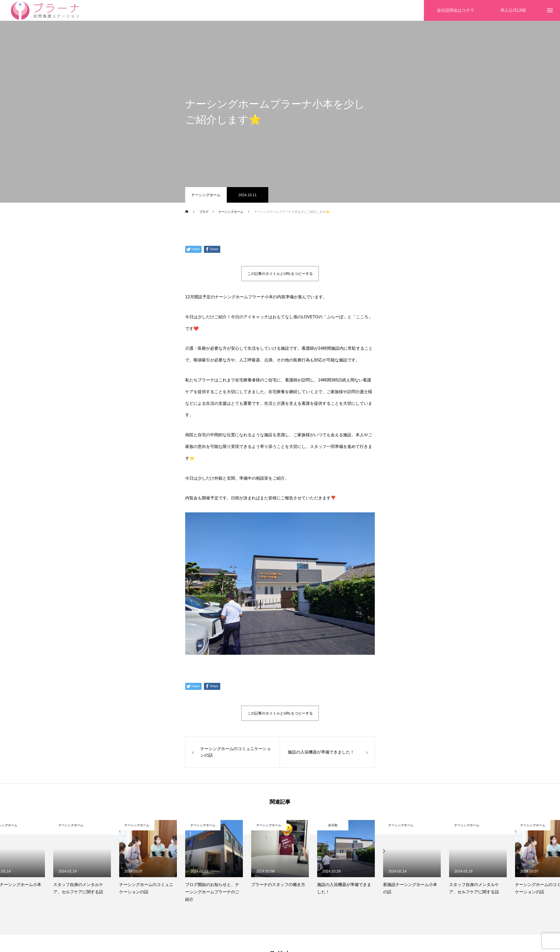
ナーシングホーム (206, 195)
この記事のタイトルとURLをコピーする (280, 274)
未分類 (333, 825)
